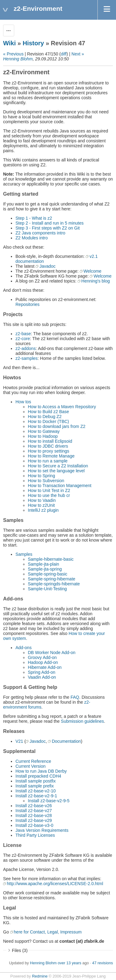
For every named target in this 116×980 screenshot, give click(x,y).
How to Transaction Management (60, 486)
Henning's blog (96, 281)
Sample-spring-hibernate (52, 579)
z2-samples (27, 358)
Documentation (66, 741)
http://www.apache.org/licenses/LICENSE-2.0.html (55, 884)
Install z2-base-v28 (34, 815)
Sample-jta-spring (45, 569)
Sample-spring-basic (48, 574)
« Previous (13, 54)
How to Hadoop (43, 436)
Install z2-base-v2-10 (36, 791)
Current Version (30, 766)
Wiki (9, 43)
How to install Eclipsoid (50, 441)
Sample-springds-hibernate (54, 584)
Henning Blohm (18, 59)
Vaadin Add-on (42, 677)
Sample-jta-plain (43, 564)
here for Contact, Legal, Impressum (48, 932)
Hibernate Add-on (45, 667)
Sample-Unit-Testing (47, 589)
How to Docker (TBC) (48, 421)
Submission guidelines (82, 721)
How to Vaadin (42, 500)
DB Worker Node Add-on (52, 653)
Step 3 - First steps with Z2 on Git (48, 228)
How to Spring (41, 476)
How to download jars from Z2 (57, 426)
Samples (24, 554)
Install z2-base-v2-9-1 (36, 796)
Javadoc (47, 266)
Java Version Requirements (42, 830)
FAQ (75, 697)
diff (64, 54)
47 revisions (103, 963)
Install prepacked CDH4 (38, 776)
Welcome (92, 271)
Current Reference (33, 761)
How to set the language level (56, 471)
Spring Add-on (42, 672)
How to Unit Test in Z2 (49, 490)
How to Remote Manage (51, 456)
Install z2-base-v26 (34, 806)
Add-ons (24, 648)
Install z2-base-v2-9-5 (49, 801)
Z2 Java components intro (40, 233)
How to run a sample (48, 461)
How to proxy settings (49, 451)
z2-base (23, 334)
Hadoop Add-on (43, 662)
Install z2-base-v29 (34, 820)
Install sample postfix (36, 781)
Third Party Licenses (35, 835)
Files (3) (20, 950)
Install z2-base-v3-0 (34, 825)
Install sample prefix (35, 786)
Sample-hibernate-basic (51, 559)
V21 (19, 741)
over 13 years (69, 963)
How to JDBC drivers (48, 446)
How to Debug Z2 (45, 417)
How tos (23, 402)
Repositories (28, 304)
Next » (78, 54)
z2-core (23, 339)
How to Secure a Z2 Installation (58, 466)
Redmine (40, 976)
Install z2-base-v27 (34, 811)
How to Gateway (44, 431)
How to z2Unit (41, 505)
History (33, 43)
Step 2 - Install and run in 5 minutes (49, 223)
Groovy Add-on (42, 657)
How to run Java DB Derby (41, 771)
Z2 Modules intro (32, 238)
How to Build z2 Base (48, 412)
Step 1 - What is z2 (34, 218)
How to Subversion (46, 481)
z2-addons (26, 348)
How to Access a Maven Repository (62, 407)
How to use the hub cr (49, 495)
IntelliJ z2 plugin (43, 510)
